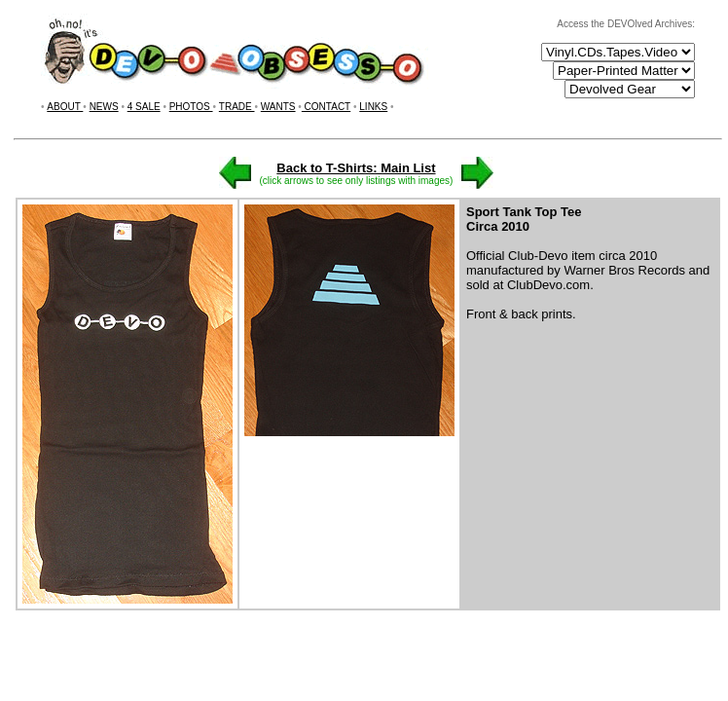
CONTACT (326, 107)
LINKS (373, 107)
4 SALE (144, 107)
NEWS (104, 107)
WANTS (278, 107)
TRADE (237, 107)
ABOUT (65, 107)
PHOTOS (191, 107)
